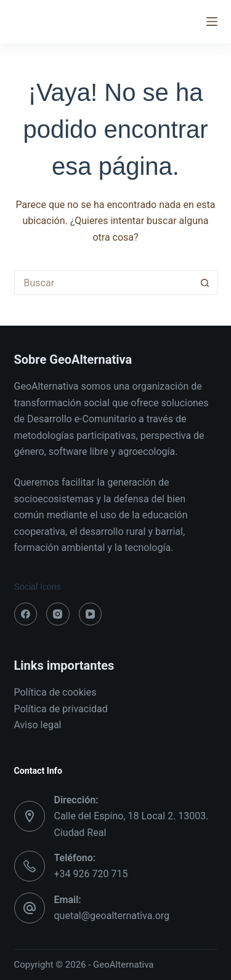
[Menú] (212, 22)
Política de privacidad (61, 709)
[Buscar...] (103, 283)
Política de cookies (55, 692)
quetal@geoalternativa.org (112, 916)
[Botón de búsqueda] (205, 283)
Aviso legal (38, 725)
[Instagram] (58, 614)
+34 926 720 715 (91, 874)
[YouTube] (91, 614)
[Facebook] (26, 614)
